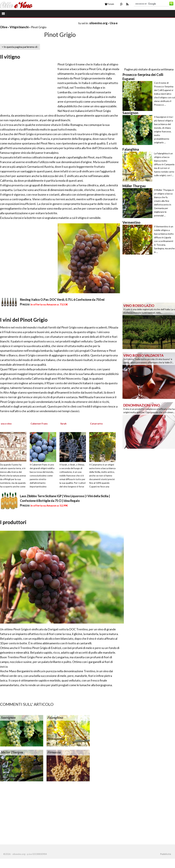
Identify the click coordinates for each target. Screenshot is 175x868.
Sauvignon (8, 718)
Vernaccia (54, 752)
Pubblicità (166, 854)
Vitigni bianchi (19, 27)
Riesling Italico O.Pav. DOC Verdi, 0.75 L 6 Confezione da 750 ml (62, 300)
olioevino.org (98, 23)
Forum (109, 4)
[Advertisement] (39, 23)
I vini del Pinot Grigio (24, 320)
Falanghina (55, 718)
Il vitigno (10, 57)
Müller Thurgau (12, 752)
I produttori (13, 522)
